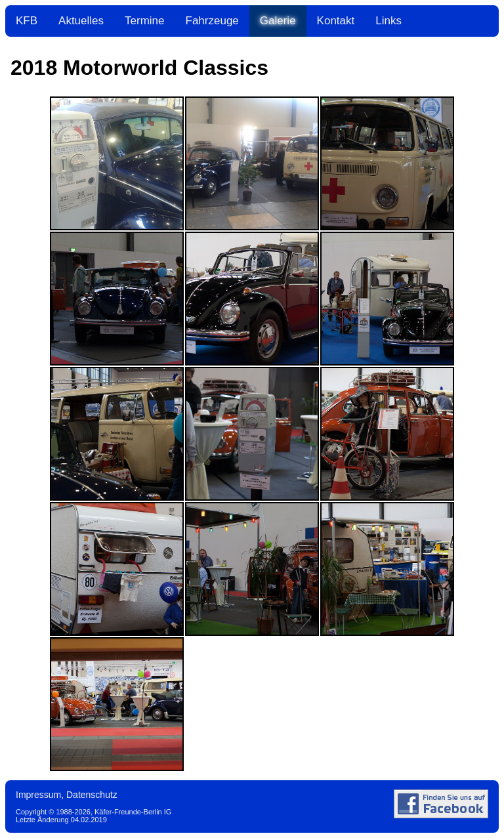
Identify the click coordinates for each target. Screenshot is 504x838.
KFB (27, 21)
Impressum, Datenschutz (67, 795)
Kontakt (336, 21)
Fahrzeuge (212, 21)
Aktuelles (81, 21)
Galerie (278, 21)
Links (388, 21)
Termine (144, 21)
